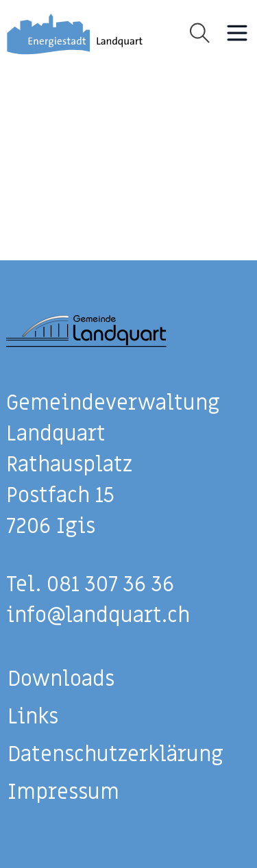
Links (33, 717)
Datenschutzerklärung (115, 755)
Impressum (63, 792)
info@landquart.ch (98, 616)
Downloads (61, 679)
